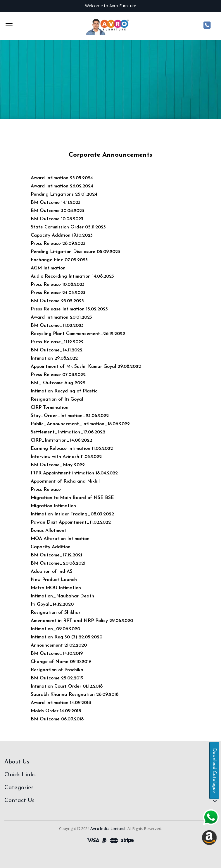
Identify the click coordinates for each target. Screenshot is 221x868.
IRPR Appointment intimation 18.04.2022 (74, 473)
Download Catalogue (214, 770)
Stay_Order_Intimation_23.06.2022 (70, 416)
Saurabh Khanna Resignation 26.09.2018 (75, 695)
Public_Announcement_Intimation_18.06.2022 (80, 424)
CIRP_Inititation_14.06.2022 (61, 440)
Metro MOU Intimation (56, 588)
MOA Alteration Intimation (60, 539)
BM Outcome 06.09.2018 (57, 719)
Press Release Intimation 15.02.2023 (69, 309)
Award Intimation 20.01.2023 (61, 317)
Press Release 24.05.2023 (58, 293)
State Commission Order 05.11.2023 (68, 227)
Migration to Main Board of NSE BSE (72, 498)
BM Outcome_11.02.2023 (57, 326)
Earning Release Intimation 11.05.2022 (72, 449)
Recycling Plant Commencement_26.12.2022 (78, 334)
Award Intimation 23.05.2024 (62, 178)
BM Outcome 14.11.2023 (56, 203)
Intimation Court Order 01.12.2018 (67, 686)
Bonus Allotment (49, 531)
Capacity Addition (51, 547)
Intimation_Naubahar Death (62, 596)
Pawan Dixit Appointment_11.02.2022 (71, 522)
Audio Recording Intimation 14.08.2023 (72, 276)
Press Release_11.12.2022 (57, 342)
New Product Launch (54, 580)
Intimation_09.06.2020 (55, 629)
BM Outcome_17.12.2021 (56, 555)
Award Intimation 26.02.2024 (62, 186)
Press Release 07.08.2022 (58, 375)
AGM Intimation (48, 268)
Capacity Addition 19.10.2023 (62, 235)
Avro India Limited (108, 828)
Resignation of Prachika (57, 670)
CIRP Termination (50, 408)
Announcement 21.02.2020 (59, 645)
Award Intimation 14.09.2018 (61, 703)
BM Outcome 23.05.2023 (57, 301)
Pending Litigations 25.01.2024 (64, 194)
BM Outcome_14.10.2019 (57, 654)
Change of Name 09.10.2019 (61, 662)
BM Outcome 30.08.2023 (57, 211)
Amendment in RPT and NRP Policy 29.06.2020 (82, 621)
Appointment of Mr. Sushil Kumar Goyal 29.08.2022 (86, 367)
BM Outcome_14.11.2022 (57, 350)
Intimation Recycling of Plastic (64, 391)
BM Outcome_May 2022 (58, 465)
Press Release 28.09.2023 (58, 244)
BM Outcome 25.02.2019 (57, 678)
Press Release (46, 490)
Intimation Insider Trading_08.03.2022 (72, 514)
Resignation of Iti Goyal (57, 399)
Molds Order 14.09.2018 (56, 711)
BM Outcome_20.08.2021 (58, 563)
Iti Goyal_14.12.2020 (52, 604)
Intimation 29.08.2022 (54, 358)
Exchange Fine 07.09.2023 (59, 260)
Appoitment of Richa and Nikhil (65, 481)
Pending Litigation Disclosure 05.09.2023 (75, 252)
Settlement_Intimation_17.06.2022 (68, 432)
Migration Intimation (53, 506)
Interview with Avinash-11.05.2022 (66, 457)
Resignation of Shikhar (56, 613)
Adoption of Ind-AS (52, 572)
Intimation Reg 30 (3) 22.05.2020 (67, 637)
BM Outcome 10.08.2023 (57, 219)
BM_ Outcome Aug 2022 (58, 383)
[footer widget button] (110, 762)
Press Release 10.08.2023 (58, 285)
